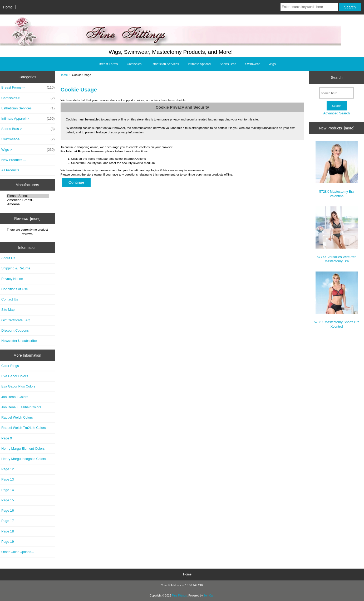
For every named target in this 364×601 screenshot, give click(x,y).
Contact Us (10, 299)
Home (8, 7)
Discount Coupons (15, 330)
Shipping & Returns (16, 268)
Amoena (28, 204)
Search (337, 77)
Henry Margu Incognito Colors (24, 459)
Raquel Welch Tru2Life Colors (24, 428)
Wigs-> (28, 150)
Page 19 (8, 542)
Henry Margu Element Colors (23, 449)
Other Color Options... (18, 552)
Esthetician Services (165, 64)
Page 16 (8, 510)
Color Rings (10, 366)
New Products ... (14, 160)
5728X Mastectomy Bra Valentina (337, 169)
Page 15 (8, 500)
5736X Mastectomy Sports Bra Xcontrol (337, 300)
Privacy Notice (12, 279)
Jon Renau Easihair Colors (21, 407)
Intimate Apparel (199, 64)
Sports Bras (228, 64)
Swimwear (252, 64)
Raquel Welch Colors (17, 417)
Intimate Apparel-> (28, 119)
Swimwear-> (28, 139)
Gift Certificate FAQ (16, 320)
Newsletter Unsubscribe (19, 341)
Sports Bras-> (28, 129)
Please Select (28, 196)
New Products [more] (337, 128)
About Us (8, 258)
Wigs (272, 64)
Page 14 (8, 490)
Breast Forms (108, 64)
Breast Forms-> (28, 88)
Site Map (8, 310)
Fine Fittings (179, 596)
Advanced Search (336, 113)
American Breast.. (28, 200)
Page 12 (8, 469)
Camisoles (134, 64)
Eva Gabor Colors (15, 376)
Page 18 (8, 531)
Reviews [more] (27, 219)
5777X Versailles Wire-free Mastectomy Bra (337, 235)
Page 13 (8, 479)
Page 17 (8, 521)
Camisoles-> (28, 98)
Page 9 (7, 438)
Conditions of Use (15, 289)
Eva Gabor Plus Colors (18, 386)
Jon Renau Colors (15, 397)
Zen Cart (209, 596)
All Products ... (12, 170)
